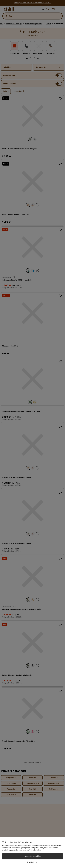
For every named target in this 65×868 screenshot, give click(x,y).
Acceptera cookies (33, 856)
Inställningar (32, 862)
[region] (32, 853)
